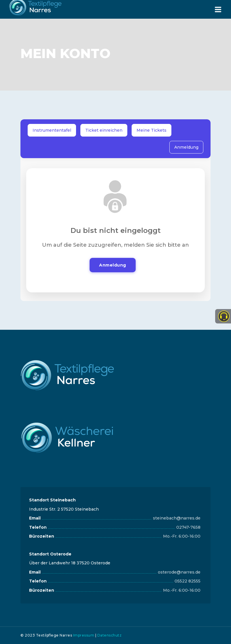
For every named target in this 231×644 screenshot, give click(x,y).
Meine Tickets (152, 130)
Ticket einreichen (104, 130)
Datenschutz (110, 635)
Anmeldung (186, 147)
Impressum (84, 635)
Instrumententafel (52, 130)
